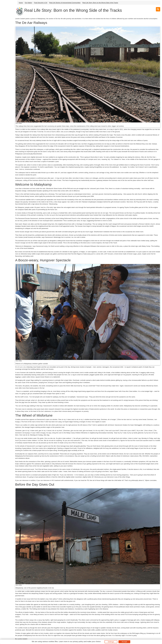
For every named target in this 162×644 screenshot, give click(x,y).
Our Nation (28, 3)
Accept (124, 642)
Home (21, 3)
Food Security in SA (41, 3)
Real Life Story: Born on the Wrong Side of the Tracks (100, 3)
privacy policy (78, 641)
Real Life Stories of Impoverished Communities (65, 3)
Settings (111, 642)
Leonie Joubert (22, 639)
